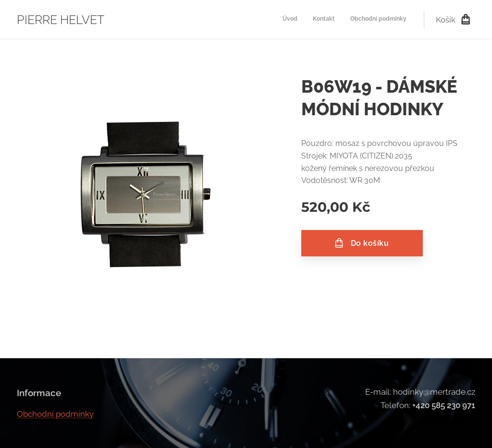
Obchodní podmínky (55, 414)
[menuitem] (378, 20)
